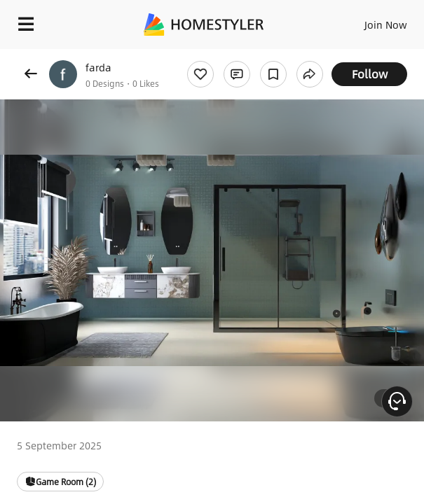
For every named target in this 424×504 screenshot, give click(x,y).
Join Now (386, 24)
